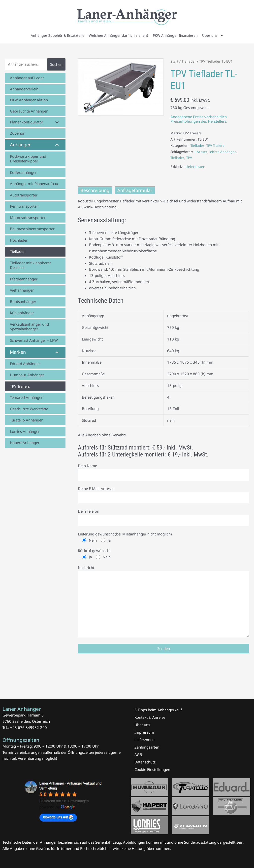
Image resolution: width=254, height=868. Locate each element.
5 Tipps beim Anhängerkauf (158, 710)
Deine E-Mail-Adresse (163, 495)
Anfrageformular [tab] (135, 190)
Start (174, 61)
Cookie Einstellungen (152, 769)
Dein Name (163, 472)
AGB (138, 755)
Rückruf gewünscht (163, 555)
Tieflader (189, 61)
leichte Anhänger (223, 152)
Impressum (144, 732)
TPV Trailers (216, 146)
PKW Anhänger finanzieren (175, 35)
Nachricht (163, 603)
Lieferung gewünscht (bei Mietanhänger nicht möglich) (163, 538)
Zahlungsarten (147, 747)
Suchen (56, 64)
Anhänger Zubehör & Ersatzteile (58, 35)
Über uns (213, 36)
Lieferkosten (195, 167)
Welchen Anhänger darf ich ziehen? (119, 35)
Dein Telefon (163, 518)
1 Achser (201, 152)
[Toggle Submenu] (57, 122)
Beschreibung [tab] (95, 190)
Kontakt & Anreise (150, 717)
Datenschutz (145, 762)
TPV (190, 158)
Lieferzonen (144, 740)
